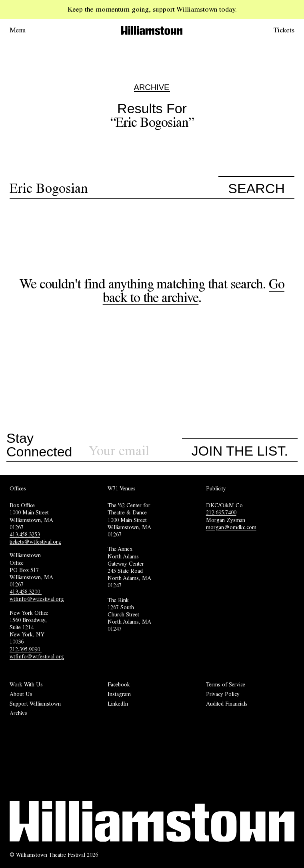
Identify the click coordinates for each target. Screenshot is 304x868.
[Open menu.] (29, 30)
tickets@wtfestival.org (35, 542)
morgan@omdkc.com (231, 527)
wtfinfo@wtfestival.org (37, 599)
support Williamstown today (194, 9)
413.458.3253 (25, 534)
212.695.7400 (221, 512)
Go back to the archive (194, 290)
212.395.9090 (26, 649)
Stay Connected (39, 445)
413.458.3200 (26, 592)
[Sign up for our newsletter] (135, 451)
